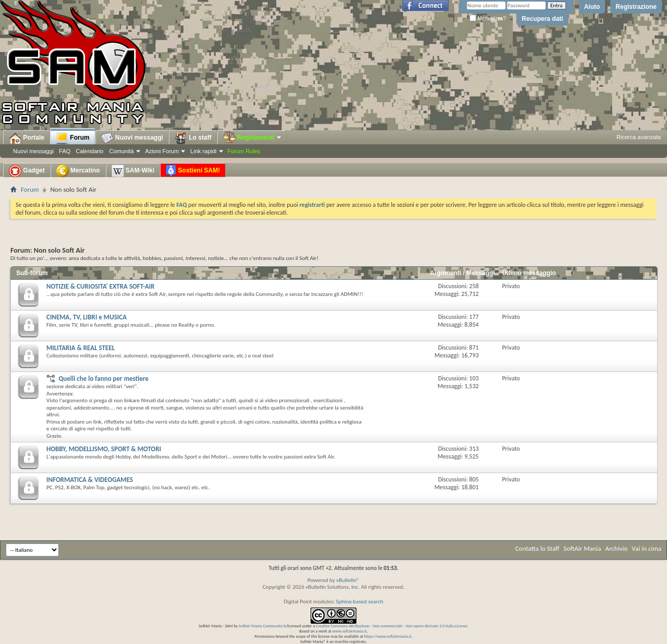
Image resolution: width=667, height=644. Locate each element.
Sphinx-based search (360, 602)
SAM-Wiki (133, 171)
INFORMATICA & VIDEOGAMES (90, 480)
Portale (27, 138)
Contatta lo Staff (538, 548)
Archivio (617, 548)
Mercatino (78, 171)
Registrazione (636, 7)
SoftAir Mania (582, 548)
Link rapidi (203, 151)
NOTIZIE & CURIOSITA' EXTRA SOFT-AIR (101, 286)
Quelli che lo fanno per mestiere (103, 379)
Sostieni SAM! (193, 171)
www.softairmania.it (350, 631)
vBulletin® (348, 580)
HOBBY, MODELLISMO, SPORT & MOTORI (104, 449)
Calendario (89, 151)
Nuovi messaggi (33, 151)
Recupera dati (542, 19)
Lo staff (193, 138)
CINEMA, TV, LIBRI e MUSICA (87, 317)
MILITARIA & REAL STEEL (81, 348)
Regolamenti (253, 138)
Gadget (27, 171)
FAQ (65, 151)
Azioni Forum (162, 151)
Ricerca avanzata (639, 137)
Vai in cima (646, 548)
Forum (73, 138)
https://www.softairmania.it (388, 636)
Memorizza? (488, 18)
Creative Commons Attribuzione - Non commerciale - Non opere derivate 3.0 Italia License (392, 626)
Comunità (121, 151)
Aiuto (592, 7)
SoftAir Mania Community (261, 626)
